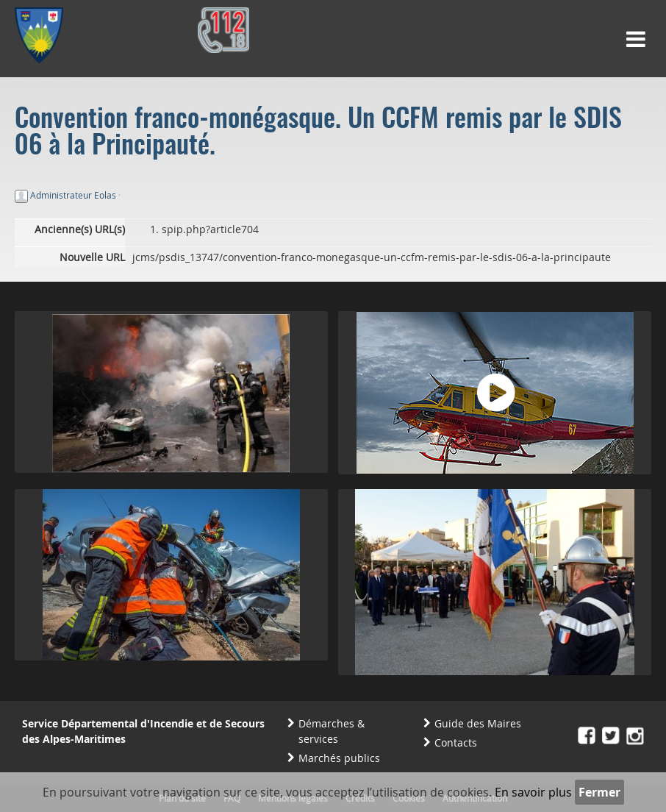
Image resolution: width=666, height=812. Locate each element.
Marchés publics (339, 758)
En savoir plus (533, 792)
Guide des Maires (478, 723)
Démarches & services (332, 731)
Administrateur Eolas (73, 195)
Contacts (456, 742)
